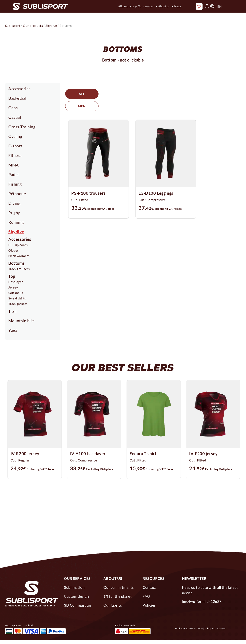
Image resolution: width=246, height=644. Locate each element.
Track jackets (18, 304)
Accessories (19, 89)
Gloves (14, 250)
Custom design (76, 596)
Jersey (13, 287)
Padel (14, 174)
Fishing (15, 184)
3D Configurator (78, 605)
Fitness (15, 155)
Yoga (13, 330)
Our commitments (119, 587)
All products (126, 6)
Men (118, 94)
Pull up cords (18, 245)
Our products (33, 25)
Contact (149, 587)
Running (16, 222)
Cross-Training (22, 127)
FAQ (146, 596)
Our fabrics (113, 605)
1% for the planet (118, 596)
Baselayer (16, 282)
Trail (12, 311)
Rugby (14, 213)
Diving (14, 203)
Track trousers (19, 269)
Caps (13, 108)
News (178, 6)
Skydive (16, 232)
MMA (14, 165)
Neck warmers (19, 256)
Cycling (15, 136)
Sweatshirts (17, 298)
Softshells (16, 293)
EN (219, 6)
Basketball (18, 98)
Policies (149, 605)
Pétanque (17, 193)
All (82, 94)
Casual (15, 117)
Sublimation (74, 587)
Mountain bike (22, 321)
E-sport (15, 146)
